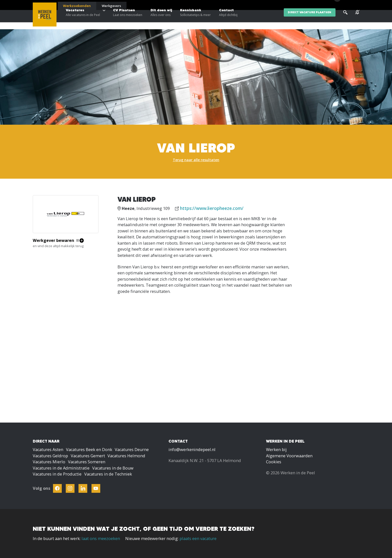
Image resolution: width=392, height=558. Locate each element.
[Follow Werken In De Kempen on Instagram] (70, 488)
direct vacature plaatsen (309, 20)
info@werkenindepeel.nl (192, 450)
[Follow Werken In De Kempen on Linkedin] (83, 488)
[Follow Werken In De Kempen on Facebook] (57, 488)
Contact (228, 20)
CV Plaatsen (128, 20)
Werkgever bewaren (53, 240)
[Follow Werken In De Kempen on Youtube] (96, 488)
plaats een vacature (198, 539)
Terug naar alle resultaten (196, 160)
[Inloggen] (346, 5)
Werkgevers (111, 6)
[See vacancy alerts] (357, 20)
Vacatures (83, 20)
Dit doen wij (161, 20)
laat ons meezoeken (101, 539)
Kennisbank (195, 20)
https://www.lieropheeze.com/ (212, 208)
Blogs (299, 5)
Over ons (314, 5)
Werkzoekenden (77, 6)
